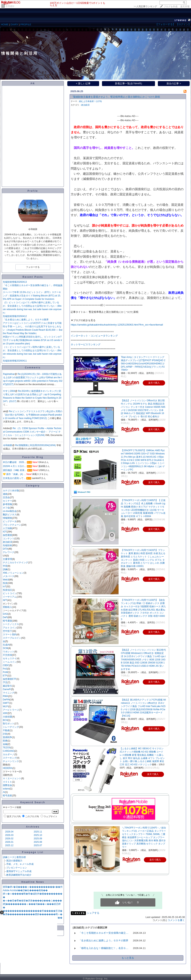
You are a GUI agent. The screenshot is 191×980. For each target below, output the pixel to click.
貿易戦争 (7, 737)
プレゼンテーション (17, 868)
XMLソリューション (13, 573)
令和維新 (8, 445)
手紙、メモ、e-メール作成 (20, 864)
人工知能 (7, 528)
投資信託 (7, 590)
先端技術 (7, 545)
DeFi (5, 617)
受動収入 (7, 607)
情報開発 (7, 518)
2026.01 (9, 842)
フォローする (33, 267)
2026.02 (9, 839)
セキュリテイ (10, 658)
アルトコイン (10, 628)
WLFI (6, 706)
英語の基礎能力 (14, 861)
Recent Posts (33, 277)
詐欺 (5, 734)
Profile (33, 191)
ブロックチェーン (12, 525)
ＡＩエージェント (12, 778)
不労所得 (7, 655)
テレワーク (9, 552)
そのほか (10, 6)
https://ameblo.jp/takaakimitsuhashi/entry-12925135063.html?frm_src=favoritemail (117, 325)
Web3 (6, 580)
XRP (5, 713)
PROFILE (26, 24)
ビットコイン (10, 593)
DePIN (6, 700)
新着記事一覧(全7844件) (129, 83)
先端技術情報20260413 (15, 282)
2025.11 (38, 832)
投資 (5, 583)
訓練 (5, 569)
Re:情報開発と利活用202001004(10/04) (36, 445)
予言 (5, 682)
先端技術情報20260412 (15, 316)
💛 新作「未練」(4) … (14, 474)
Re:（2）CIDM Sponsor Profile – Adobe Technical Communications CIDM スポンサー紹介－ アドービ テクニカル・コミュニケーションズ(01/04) (32, 432)
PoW (5, 672)
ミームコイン (10, 662)
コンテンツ (9, 539)
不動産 (6, 730)
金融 (5, 744)
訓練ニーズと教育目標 (14, 857)
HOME (5, 24)
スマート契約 (10, 634)
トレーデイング (11, 727)
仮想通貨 (7, 535)
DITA (5, 549)
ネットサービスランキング (86, 344)
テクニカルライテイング (15, 563)
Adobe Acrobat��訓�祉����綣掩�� (25, 890)
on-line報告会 (10, 511)
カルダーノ (9, 754)
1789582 (181, 20)
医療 (5, 741)
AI (4, 792)
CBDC (6, 665)
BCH (5, 720)
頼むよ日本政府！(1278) (90, 101)
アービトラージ (11, 710)
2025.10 (38, 835)
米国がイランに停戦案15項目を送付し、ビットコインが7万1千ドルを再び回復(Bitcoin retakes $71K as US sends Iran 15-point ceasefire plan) (33, 340)
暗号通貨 (7, 621)
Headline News (33, 882)
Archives (33, 827)
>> (145, 6)
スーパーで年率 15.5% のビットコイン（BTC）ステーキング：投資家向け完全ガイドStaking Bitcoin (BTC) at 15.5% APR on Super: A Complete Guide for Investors (32, 296)
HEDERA (8, 768)
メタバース (9, 576)
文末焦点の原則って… (14, 478)
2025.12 (9, 845)
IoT (4, 587)
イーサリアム (10, 597)
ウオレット (9, 652)
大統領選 (7, 717)
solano (6, 789)
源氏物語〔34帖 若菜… (15, 470)
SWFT (6, 703)
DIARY (14, 24)
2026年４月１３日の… (15, 466)
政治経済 (7, 542)
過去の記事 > (174, 83)
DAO (5, 614)
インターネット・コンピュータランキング (94, 336)
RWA (5, 696)
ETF (5, 676)
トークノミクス (11, 624)
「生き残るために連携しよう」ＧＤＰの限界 (26, 320)
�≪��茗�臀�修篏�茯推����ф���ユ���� (32, 901)
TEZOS (7, 748)
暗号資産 (7, 796)
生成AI (6, 645)
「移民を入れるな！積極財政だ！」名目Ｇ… (104, 948)
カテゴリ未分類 (11, 491)
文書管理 (7, 559)
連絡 (5, 494)
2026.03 (9, 835)
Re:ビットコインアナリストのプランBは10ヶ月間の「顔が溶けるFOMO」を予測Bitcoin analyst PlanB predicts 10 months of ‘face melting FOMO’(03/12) (33, 415)
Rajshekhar (9, 374)
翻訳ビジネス (10, 515)
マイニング (9, 693)
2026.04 (9, 832)
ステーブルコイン (12, 638)
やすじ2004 (9, 391)
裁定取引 (7, 686)
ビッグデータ (10, 521)
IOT (5, 532)
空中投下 (7, 631)
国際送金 (7, 785)
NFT (5, 600)
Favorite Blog (33, 457)
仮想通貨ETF (10, 679)
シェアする (93, 913)
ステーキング (10, 758)
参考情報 (7, 504)
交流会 (6, 497)
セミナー (7, 501)
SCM (5, 648)
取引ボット (9, 724)
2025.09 (38, 839)
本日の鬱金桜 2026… (15, 462)
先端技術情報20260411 (15, 361)
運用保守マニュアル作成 (19, 871)
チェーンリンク (11, 761)
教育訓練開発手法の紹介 (19, 875)
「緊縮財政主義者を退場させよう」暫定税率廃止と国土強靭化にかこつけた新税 (115, 97)
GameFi (7, 689)
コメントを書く (176, 920)
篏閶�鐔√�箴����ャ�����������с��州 (33, 887)
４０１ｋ (7, 782)
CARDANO (9, 751)
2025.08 (38, 842)
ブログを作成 (171, 6)
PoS (5, 669)
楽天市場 (185, 6)
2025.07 (38, 845)
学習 (5, 566)
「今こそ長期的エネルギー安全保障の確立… (104, 933)
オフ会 (6, 508)
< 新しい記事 (83, 83)
